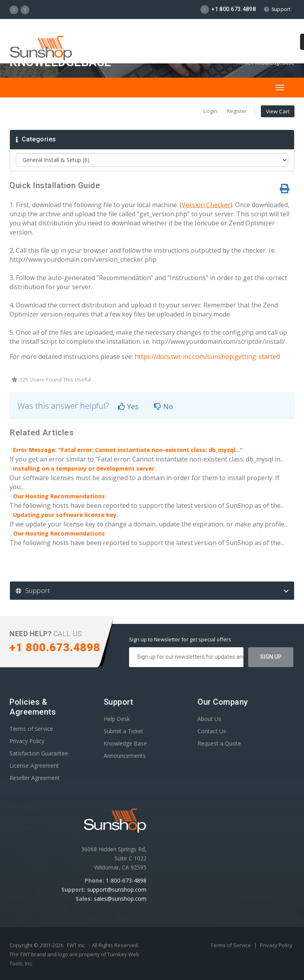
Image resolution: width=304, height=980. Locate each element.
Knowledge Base (125, 743)
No (163, 406)
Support (277, 9)
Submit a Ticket (123, 731)
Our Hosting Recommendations (57, 496)
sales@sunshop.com (120, 899)
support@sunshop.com (117, 889)
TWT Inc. (76, 945)
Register (237, 111)
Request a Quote (219, 743)
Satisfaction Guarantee (39, 753)
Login (210, 111)
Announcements (125, 756)
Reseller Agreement (35, 778)
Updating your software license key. (64, 515)
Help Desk (117, 719)
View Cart (278, 111)
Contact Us (212, 731)
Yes (128, 406)
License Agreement (34, 766)
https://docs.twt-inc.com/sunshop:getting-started (207, 357)
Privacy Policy (27, 741)
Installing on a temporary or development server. (83, 468)
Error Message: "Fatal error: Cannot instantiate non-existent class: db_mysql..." (126, 450)
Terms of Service (31, 729)
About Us (209, 719)
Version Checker (206, 205)
